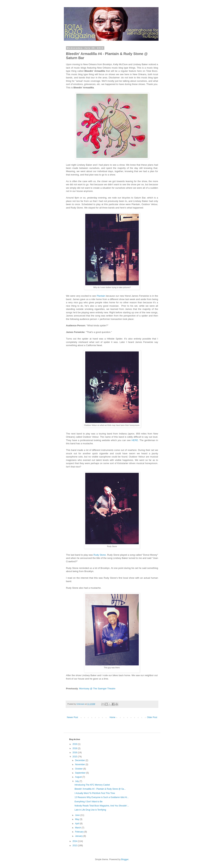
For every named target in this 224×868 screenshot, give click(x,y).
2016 (75, 753)
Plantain (101, 296)
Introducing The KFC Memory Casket (92, 785)
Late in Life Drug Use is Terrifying (90, 810)
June (78, 815)
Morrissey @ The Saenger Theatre (97, 689)
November (80, 764)
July (77, 781)
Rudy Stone (100, 555)
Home (113, 717)
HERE (135, 440)
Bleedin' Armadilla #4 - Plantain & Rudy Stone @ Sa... (100, 789)
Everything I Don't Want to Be (89, 802)
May (77, 819)
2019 (75, 744)
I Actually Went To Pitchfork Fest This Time (95, 793)
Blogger (125, 859)
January (79, 836)
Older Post (152, 717)
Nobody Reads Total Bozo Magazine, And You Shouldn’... (102, 806)
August (79, 777)
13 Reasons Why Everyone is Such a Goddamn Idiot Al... (102, 797)
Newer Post (72, 717)
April (77, 824)
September (81, 773)
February (80, 832)
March (78, 828)
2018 (75, 748)
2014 (75, 841)
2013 (75, 846)
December (80, 760)
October (79, 769)
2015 (75, 757)
